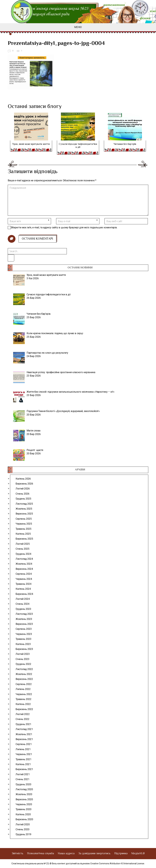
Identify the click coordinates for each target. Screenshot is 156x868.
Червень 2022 (24, 694)
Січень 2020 (22, 829)
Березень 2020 (24, 819)
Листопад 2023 (24, 614)
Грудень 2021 (23, 724)
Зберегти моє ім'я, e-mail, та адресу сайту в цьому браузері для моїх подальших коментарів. (64, 227)
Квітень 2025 (23, 534)
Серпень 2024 (24, 574)
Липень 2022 (23, 689)
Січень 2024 (22, 604)
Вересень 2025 (24, 514)
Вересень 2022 (24, 679)
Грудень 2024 (23, 554)
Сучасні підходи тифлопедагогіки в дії (78, 146)
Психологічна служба (41, 854)
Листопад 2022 (24, 669)
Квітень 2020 (23, 814)
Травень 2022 (24, 699)
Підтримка (121, 854)
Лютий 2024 (23, 599)
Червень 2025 (24, 524)
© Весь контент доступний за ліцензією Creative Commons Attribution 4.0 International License (97, 864)
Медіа (138, 854)
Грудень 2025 (23, 499)
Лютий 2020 (23, 824)
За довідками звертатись (94, 854)
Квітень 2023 (23, 644)
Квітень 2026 (23, 479)
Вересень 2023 (24, 624)
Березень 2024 (24, 594)
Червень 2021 (24, 754)
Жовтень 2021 (24, 734)
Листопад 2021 (24, 729)
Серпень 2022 (24, 684)
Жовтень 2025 (24, 509)
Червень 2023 (24, 634)
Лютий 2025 (23, 544)
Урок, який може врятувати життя (31, 144)
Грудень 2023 (23, 609)
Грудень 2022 (23, 664)
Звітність (17, 854)
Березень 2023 (24, 649)
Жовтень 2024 (24, 564)
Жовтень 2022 (24, 674)
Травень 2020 (24, 809)
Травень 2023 (24, 639)
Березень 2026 (24, 484)
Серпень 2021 (24, 744)
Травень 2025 (24, 529)
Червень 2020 (24, 804)
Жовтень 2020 (24, 794)
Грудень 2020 (23, 784)
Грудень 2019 (23, 834)
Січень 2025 (22, 549)
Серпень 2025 (24, 519)
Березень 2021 (24, 769)
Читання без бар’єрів (125, 144)
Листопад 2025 (24, 504)
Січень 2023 (22, 659)
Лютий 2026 (23, 489)
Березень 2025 (24, 539)
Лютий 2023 (23, 654)
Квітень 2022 (23, 704)
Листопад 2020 (24, 789)
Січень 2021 (22, 779)
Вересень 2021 (24, 739)
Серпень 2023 (24, 629)
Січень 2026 (22, 494)
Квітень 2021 (23, 764)
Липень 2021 (23, 749)
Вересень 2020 (24, 799)
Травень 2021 (24, 759)
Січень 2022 (22, 719)
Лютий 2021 (23, 774)
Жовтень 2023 (24, 619)
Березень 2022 (24, 709)
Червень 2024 (24, 579)
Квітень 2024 (23, 589)
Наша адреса (66, 854)
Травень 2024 (24, 584)
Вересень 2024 (24, 569)
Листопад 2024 (24, 559)
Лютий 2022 (23, 714)
